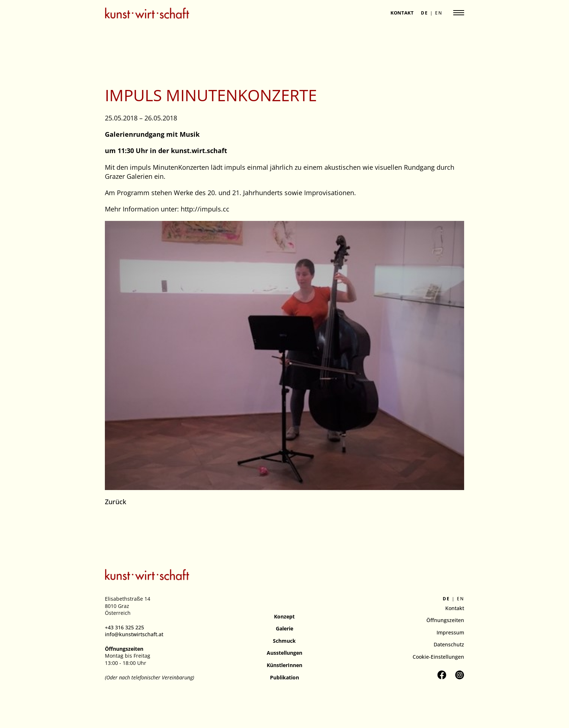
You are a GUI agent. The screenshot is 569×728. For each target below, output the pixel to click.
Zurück (116, 502)
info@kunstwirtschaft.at (134, 634)
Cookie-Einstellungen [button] (438, 657)
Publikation (284, 677)
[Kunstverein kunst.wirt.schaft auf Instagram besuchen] (460, 675)
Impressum (450, 632)
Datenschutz (449, 644)
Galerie (284, 628)
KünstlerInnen (284, 665)
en (439, 13)
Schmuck (284, 641)
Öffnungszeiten (445, 620)
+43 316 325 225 (124, 627)
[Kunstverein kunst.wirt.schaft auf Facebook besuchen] (442, 675)
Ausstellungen (284, 653)
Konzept (284, 616)
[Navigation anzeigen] (459, 13)
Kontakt (402, 13)
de (425, 13)
